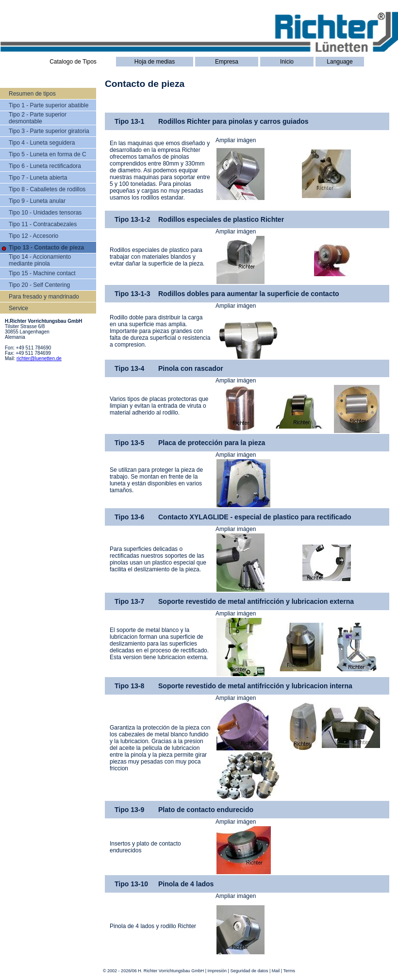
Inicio (287, 62)
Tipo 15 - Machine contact (42, 273)
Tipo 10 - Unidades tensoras (45, 213)
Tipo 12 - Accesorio (33, 236)
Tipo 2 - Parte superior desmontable (38, 118)
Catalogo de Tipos (73, 62)
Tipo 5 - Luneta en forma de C (48, 154)
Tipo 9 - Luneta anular (37, 201)
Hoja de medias (155, 62)
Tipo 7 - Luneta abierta (38, 178)
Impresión (217, 971)
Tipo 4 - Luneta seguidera (42, 143)
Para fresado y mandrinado (44, 297)
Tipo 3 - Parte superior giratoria (49, 131)
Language (340, 62)
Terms (290, 971)
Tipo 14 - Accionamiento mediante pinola (40, 260)
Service (18, 308)
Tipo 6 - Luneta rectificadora (45, 166)
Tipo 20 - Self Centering (39, 285)
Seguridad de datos (249, 971)
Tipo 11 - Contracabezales (43, 224)
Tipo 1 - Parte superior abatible (49, 105)
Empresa (227, 62)
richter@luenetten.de (39, 358)
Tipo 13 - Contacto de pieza (46, 248)
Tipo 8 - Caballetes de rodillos (47, 189)
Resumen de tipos (32, 94)
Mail (276, 971)
